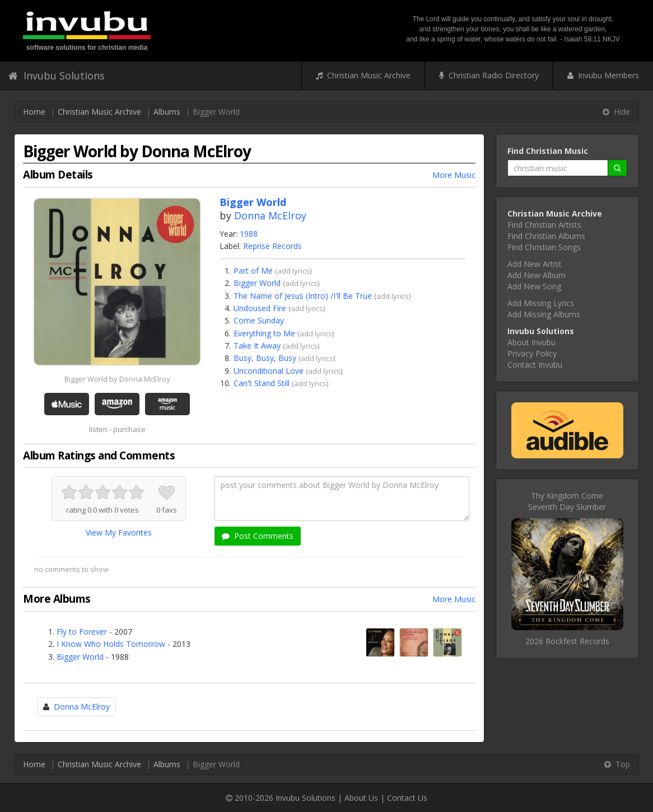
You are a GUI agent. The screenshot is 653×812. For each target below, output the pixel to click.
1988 (249, 234)
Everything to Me (264, 333)
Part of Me (253, 271)
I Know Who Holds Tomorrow (111, 644)
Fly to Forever (82, 632)
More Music (454, 175)
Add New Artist (535, 264)
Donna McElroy (270, 215)
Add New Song (534, 286)
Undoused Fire (260, 308)
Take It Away (257, 346)
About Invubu (531, 342)
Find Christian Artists (544, 225)
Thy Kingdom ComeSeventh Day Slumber (567, 501)
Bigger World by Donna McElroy (117, 379)
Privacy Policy (532, 353)
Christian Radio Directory (489, 75)
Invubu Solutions (57, 76)
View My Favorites (119, 532)
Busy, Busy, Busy (265, 358)
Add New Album (537, 275)
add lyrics (293, 271)
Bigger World (257, 283)
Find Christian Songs (544, 247)
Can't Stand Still (262, 383)
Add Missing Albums (544, 314)
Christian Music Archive (363, 75)
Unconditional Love (269, 371)
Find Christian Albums (546, 236)
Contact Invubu (535, 365)
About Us (361, 798)
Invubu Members (603, 75)
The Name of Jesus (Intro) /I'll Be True (303, 296)
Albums (167, 112)
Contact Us (407, 798)
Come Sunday (259, 320)
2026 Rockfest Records (567, 641)
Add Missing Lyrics (541, 303)
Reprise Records (272, 246)
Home (34, 112)
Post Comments (258, 536)
